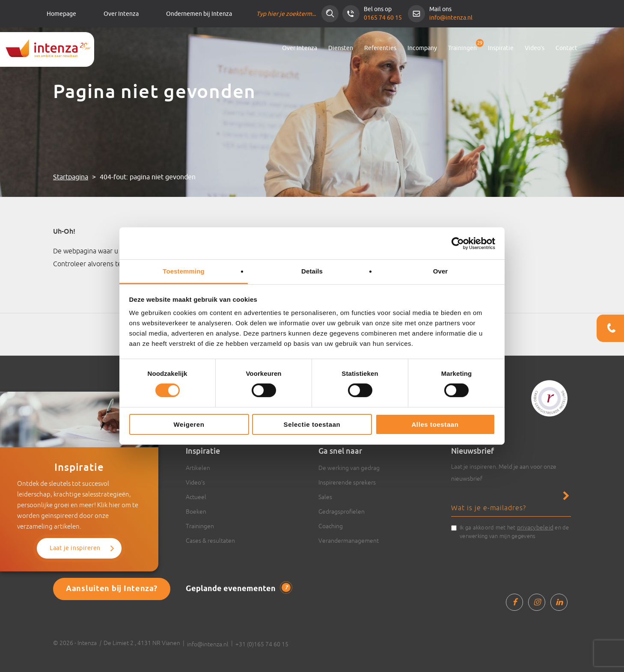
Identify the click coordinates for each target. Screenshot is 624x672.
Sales (325, 497)
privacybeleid (535, 527)
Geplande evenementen (238, 589)
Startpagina (71, 177)
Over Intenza (121, 14)
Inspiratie (501, 48)
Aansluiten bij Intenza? (112, 589)
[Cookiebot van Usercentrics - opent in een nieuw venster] (458, 243)
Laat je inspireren (75, 548)
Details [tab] (312, 271)
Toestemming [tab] (184, 271)
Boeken (196, 511)
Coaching (331, 526)
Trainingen (462, 48)
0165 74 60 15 (383, 18)
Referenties (380, 48)
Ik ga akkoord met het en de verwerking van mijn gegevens (514, 531)
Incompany (422, 48)
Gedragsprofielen (342, 511)
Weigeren (189, 424)
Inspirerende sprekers (347, 482)
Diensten (341, 48)
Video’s (535, 48)
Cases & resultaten (210, 541)
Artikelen (198, 468)
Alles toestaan (435, 424)
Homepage (61, 14)
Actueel (196, 497)
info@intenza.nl (451, 18)
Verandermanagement (349, 541)
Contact (566, 48)
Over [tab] (441, 271)
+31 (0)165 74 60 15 (262, 644)
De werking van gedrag (349, 468)
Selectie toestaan (312, 424)
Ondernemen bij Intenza (199, 14)
